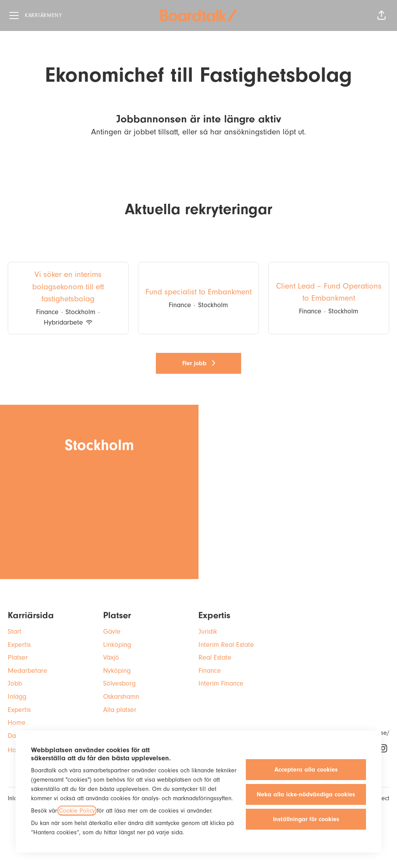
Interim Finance (221, 683)
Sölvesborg (119, 683)
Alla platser (120, 710)
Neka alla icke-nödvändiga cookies (306, 794)
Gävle (112, 632)
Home (17, 723)
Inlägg (17, 697)
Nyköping (117, 671)
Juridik (208, 632)
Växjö (111, 657)
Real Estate (215, 657)
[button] (381, 15)
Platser (18, 657)
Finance (210, 671)
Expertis (19, 645)
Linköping (117, 645)
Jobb (15, 683)
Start (15, 632)
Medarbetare (28, 671)
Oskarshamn (121, 697)
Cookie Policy (77, 811)
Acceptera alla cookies (306, 770)
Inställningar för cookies (306, 819)
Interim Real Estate (226, 645)
